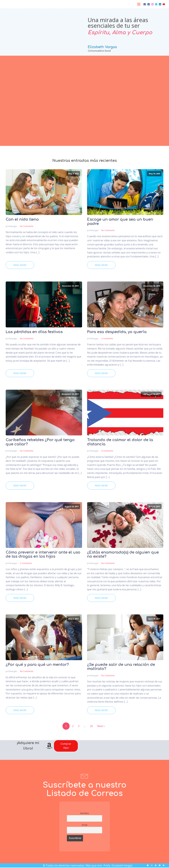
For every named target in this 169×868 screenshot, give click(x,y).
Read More (20, 265)
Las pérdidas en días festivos (34, 332)
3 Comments (107, 338)
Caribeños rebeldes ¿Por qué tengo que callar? (40, 442)
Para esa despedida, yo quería (117, 332)
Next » (101, 726)
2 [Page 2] (73, 726)
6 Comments (107, 451)
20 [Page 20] (91, 726)
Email (84, 825)
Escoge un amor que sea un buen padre (120, 222)
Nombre (84, 813)
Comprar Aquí (66, 746)
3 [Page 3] (79, 726)
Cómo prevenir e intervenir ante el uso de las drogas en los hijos (43, 554)
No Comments (27, 226)
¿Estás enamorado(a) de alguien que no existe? (123, 554)
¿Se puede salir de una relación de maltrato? (121, 667)
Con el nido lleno (22, 220)
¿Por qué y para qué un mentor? (37, 665)
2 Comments (26, 563)
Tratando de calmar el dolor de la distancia (120, 442)
